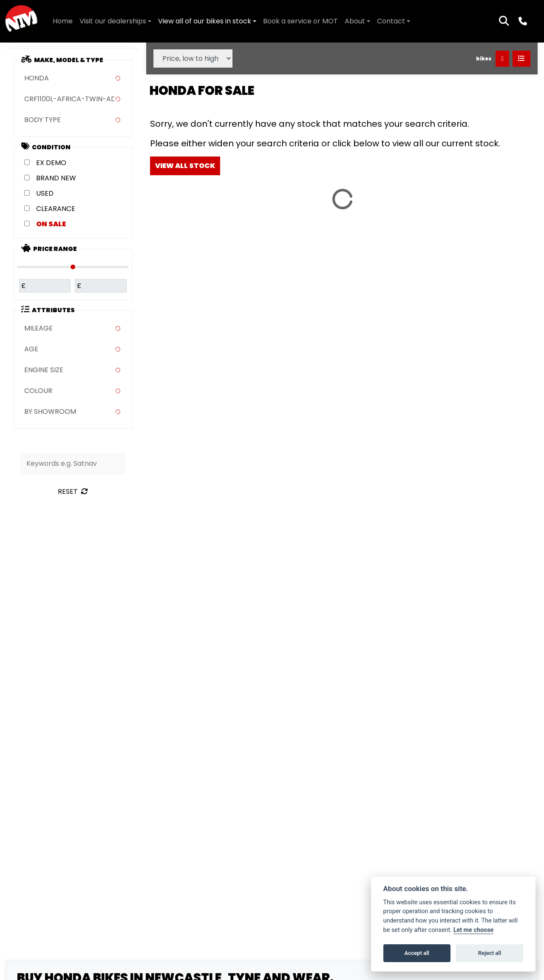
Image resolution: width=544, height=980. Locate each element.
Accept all (417, 953)
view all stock (185, 166)
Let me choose (474, 930)
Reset (73, 491)
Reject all (490, 953)
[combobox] (73, 78)
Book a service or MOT (300, 21)
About (355, 21)
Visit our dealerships (113, 21)
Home (63, 21)
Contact (391, 21)
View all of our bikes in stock (205, 21)
